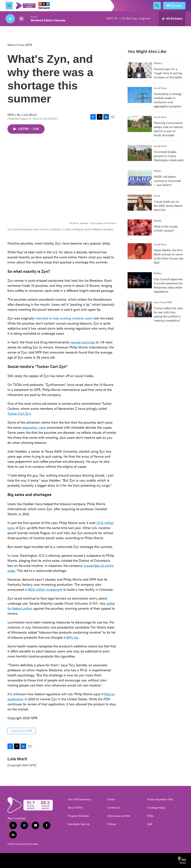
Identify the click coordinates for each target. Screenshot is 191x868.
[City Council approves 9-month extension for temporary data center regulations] (140, 280)
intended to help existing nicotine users (64, 318)
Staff (150, 824)
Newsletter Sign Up (79, 824)
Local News (160, 88)
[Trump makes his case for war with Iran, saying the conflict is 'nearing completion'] (140, 309)
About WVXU (75, 808)
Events (111, 799)
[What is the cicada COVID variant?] (140, 228)
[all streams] (172, 19)
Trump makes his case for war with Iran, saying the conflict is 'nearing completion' (168, 314)
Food (157, 196)
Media (157, 171)
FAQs (150, 816)
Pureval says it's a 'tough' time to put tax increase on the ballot (168, 73)
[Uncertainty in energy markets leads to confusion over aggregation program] (140, 95)
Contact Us (114, 808)
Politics (158, 63)
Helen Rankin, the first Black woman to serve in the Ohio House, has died (169, 256)
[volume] (21, 19)
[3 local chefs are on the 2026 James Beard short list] (140, 203)
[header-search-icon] (157, 6)
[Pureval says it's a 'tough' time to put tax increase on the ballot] (140, 70)
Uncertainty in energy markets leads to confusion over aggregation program (168, 100)
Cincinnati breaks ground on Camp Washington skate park (169, 156)
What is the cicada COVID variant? (166, 228)
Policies (112, 824)
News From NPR (20, 45)
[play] (10, 19)
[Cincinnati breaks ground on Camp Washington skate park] (140, 153)
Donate (176, 6)
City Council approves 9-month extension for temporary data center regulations (168, 285)
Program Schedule (78, 816)
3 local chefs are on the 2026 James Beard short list (168, 206)
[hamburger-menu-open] (9, 6)
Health (158, 221)
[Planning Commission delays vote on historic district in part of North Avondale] (140, 124)
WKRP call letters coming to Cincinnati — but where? (167, 181)
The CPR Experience (79, 799)
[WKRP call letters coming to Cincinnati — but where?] (140, 178)
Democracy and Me (119, 816)
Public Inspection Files (160, 799)
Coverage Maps (156, 808)
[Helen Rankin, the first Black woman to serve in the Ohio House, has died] (140, 251)
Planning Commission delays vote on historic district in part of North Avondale (168, 129)
